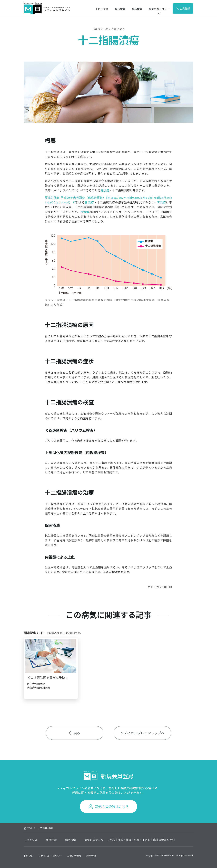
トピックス (102, 9)
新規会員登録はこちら (112, 806)
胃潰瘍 (105, 190)
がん (112, 840)
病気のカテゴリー (159, 9)
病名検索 (137, 9)
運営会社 (91, 856)
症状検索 (120, 9)
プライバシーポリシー (50, 856)
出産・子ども (142, 840)
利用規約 (28, 856)
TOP (30, 828)
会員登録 (183, 8)
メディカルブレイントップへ (142, 733)
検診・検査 (124, 840)
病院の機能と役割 (164, 840)
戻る (75, 733)
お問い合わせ (74, 856)
